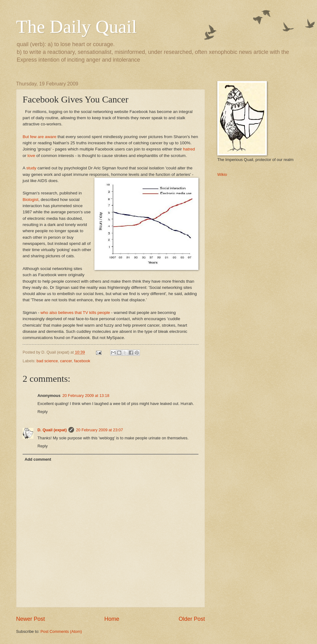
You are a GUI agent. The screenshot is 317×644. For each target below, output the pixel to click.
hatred (189, 149)
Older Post (192, 619)
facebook (82, 361)
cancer (66, 361)
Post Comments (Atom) (61, 631)
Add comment (38, 459)
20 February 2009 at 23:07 (99, 430)
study (31, 168)
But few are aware (39, 137)
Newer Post (30, 619)
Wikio (222, 174)
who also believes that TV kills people (75, 313)
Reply (43, 412)
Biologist (30, 200)
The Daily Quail (76, 27)
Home (112, 619)
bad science (47, 361)
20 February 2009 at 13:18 (86, 396)
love (31, 156)
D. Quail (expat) (52, 430)
